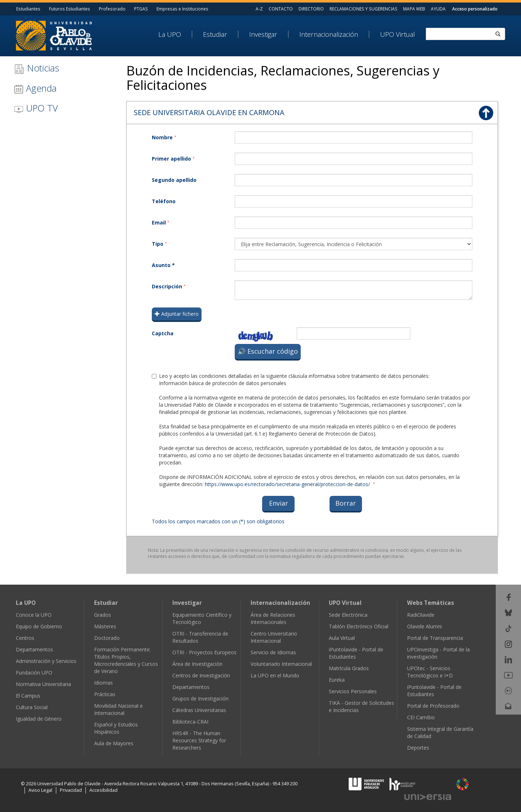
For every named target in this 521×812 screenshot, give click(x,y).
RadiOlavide (421, 615)
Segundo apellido (174, 180)
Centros (25, 638)
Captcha (163, 333)
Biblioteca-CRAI (190, 722)
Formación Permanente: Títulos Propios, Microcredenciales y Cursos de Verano (126, 660)
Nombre (162, 137)
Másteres (105, 626)
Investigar (263, 34)
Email (159, 222)
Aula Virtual (342, 638)
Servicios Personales (353, 691)
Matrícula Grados (349, 668)
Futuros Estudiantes (70, 9)
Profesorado (112, 9)
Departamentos (34, 649)
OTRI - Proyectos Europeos (204, 652)
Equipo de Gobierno (39, 626)
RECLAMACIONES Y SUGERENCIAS (363, 9)
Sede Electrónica (348, 615)
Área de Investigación (197, 664)
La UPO (170, 34)
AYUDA (438, 9)
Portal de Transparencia (435, 638)
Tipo (158, 244)
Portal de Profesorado (433, 706)
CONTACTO (281, 9)
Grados (103, 615)
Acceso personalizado (475, 9)
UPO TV (36, 108)
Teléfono (164, 201)
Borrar (346, 503)
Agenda (35, 88)
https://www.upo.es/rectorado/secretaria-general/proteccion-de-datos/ (287, 484)
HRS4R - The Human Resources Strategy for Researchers (199, 740)
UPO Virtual (398, 34)
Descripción (167, 286)
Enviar (279, 503)
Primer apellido (171, 159)
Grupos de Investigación (200, 699)
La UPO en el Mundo (275, 675)
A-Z (259, 9)
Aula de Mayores (114, 743)
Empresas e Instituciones (182, 9)
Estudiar (215, 34)
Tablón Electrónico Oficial (359, 626)
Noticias (37, 68)
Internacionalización (329, 34)
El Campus (28, 696)
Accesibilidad (103, 790)
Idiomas (103, 683)
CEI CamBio (421, 717)
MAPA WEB (414, 9)
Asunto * (163, 265)
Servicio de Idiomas (273, 652)
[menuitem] (175, 34)
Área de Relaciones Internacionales (273, 618)
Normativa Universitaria (43, 684)
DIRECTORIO (311, 9)
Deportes (418, 748)
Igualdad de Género (39, 719)
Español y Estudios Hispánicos (116, 728)
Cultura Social (32, 707)
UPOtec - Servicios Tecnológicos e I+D (430, 672)
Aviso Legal (40, 790)
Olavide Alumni (424, 626)
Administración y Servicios (46, 661)
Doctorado (107, 638)
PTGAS (141, 9)
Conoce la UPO (34, 615)
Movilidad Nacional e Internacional (118, 709)
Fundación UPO (34, 673)
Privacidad (71, 790)
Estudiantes (28, 9)
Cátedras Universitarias (199, 710)
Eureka (337, 680)
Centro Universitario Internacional (274, 637)
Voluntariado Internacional (281, 664)
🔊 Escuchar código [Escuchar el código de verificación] (268, 351)
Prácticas (105, 694)
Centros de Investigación (201, 675)
